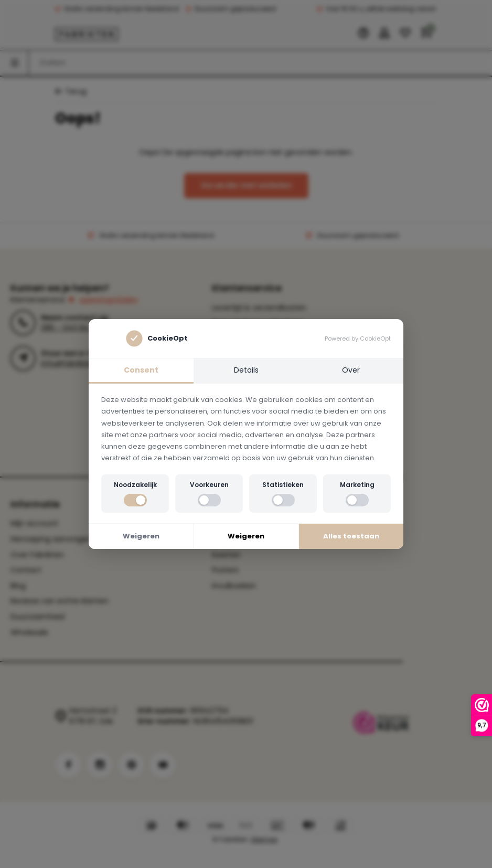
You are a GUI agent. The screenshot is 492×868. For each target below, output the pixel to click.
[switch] (135, 500)
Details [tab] (246, 370)
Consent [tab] (141, 370)
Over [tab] (351, 370)
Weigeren (141, 536)
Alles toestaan (351, 536)
